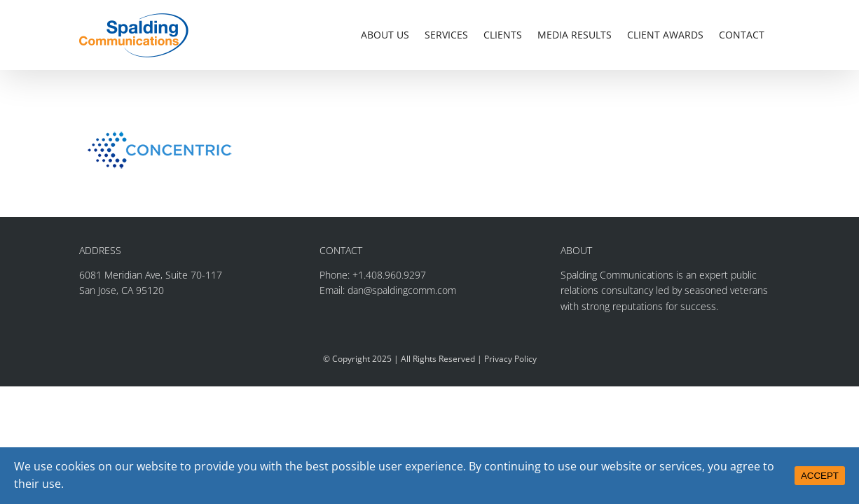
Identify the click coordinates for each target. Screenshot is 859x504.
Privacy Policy (510, 359)
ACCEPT (820, 476)
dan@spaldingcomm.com (402, 290)
